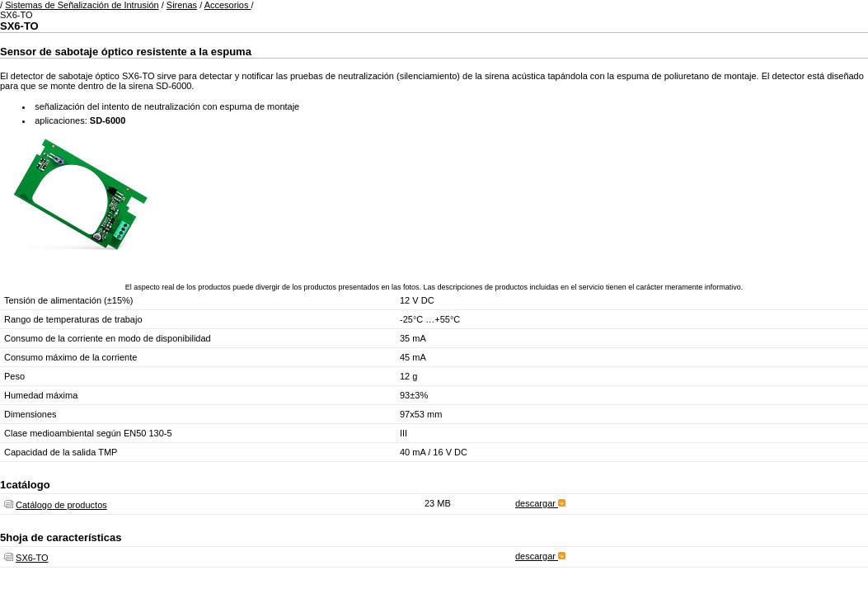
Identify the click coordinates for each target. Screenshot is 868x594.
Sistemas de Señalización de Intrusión (82, 5)
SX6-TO (32, 558)
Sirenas (182, 5)
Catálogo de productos (61, 505)
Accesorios (228, 5)
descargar (540, 503)
